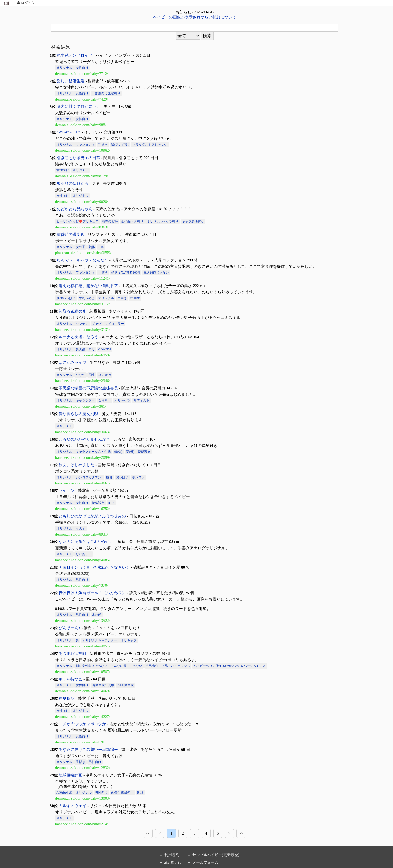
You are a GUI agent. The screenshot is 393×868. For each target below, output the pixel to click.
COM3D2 (105, 349)
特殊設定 (98, 503)
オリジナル (64, 68)
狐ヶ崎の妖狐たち (73, 183)
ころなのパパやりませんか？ (84, 439)
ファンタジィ (85, 145)
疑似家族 (144, 452)
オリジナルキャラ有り (163, 221)
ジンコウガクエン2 (89, 477)
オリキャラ (122, 400)
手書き (122, 298)
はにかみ (105, 375)
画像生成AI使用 (103, 685)
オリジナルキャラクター (100, 640)
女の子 (81, 247)
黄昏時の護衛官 (71, 235)
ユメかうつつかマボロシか (82, 724)
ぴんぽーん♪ (70, 628)
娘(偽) (118, 452)
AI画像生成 (126, 685)
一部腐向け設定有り (106, 93)
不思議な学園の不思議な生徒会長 (88, 388)
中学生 (135, 298)
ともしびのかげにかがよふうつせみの (92, 516)
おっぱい (122, 477)
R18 (101, 247)
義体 (92, 247)
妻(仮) (130, 452)
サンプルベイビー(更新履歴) (216, 855)
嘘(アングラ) (120, 145)
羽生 (92, 375)
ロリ (92, 349)
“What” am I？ (69, 132)
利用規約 (172, 855)
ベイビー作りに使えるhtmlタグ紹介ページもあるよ (230, 666)
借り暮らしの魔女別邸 (78, 414)
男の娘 (81, 349)
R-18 (111, 503)
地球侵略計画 (70, 775)
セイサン (67, 490)
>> (241, 833)
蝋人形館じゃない (156, 273)
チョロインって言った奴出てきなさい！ (94, 567)
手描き (103, 145)
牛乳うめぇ (87, 298)
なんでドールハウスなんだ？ (82, 260)
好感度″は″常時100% (126, 273)
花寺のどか (110, 221)
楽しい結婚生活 (71, 81)
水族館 (97, 615)
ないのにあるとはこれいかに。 (86, 542)
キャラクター (85, 400)
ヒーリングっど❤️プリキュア (77, 221)
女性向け (82, 68)
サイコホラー (114, 324)
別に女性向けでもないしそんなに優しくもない (109, 666)
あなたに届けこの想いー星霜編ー (88, 750)
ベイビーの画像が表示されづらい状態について (195, 17)
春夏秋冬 (67, 698)
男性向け (82, 580)
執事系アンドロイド (75, 55)
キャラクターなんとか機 (93, 452)
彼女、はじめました (76, 465)
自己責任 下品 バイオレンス (168, 666)
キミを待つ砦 (70, 679)
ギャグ (97, 324)
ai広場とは (173, 862)
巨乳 (109, 477)
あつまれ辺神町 (72, 654)
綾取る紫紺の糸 (72, 311)
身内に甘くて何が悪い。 (79, 107)
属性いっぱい (66, 298)
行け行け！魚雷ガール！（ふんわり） (92, 593)
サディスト (141, 400)
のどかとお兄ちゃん (75, 209)
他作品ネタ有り (132, 221)
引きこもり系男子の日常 (79, 158)
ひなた (81, 375)
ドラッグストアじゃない (150, 145)
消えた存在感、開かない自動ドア (88, 286)
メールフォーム (205, 862)
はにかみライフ (72, 363)
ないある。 (84, 554)
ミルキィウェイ (72, 806)
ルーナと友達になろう (78, 337)
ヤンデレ (82, 324)
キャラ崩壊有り (193, 221)
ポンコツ (138, 477)
